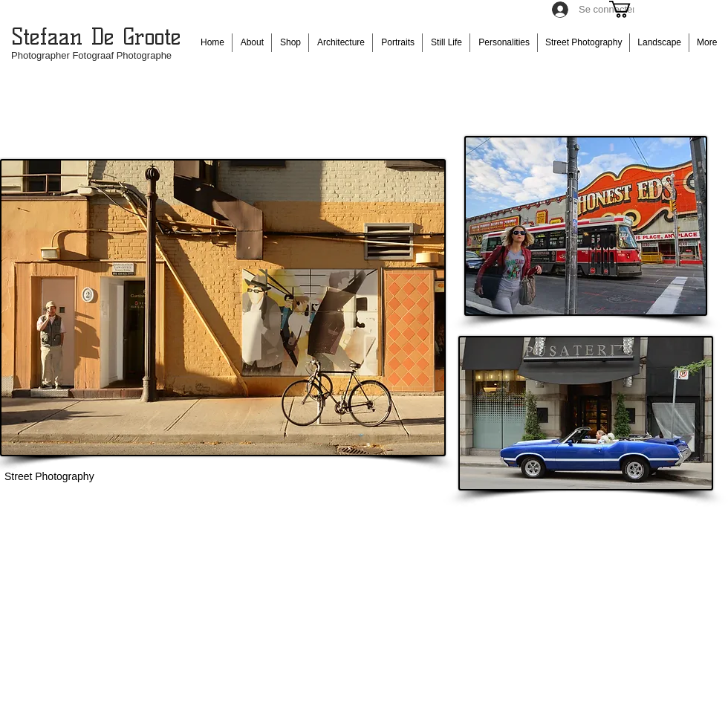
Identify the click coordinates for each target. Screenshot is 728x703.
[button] (630, 9)
